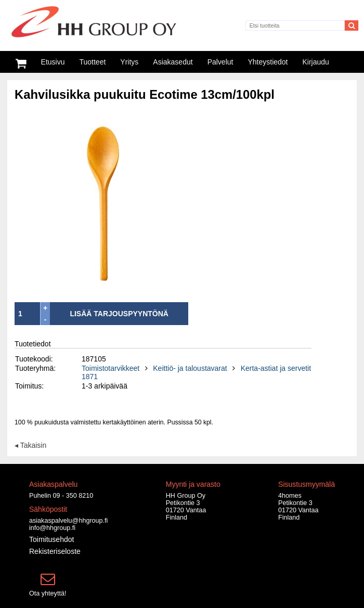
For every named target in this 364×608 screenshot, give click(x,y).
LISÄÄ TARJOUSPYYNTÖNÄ (119, 314)
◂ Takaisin (30, 445)
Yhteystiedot (268, 62)
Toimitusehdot (51, 539)
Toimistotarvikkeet (110, 368)
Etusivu (53, 62)
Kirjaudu (316, 62)
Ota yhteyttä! (48, 593)
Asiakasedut (173, 62)
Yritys (129, 62)
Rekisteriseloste (55, 551)
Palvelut (220, 62)
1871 (90, 377)
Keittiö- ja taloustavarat (190, 368)
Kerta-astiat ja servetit (276, 368)
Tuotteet (92, 62)
